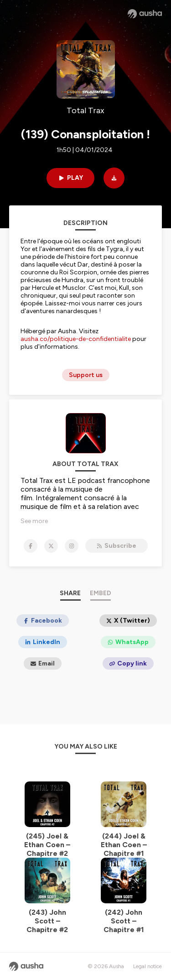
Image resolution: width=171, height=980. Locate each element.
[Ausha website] (145, 14)
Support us (86, 375)
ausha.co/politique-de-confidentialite (76, 339)
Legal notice (148, 966)
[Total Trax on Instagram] (72, 546)
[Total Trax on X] (51, 546)
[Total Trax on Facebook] (31, 546)
